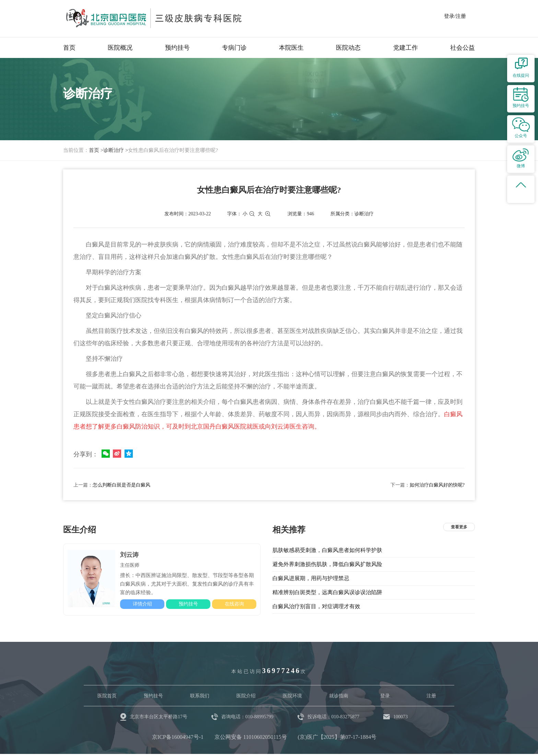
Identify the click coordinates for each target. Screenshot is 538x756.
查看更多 (459, 527)
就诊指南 (339, 696)
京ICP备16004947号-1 (178, 737)
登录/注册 (455, 16)
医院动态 (348, 48)
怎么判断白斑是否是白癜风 (121, 485)
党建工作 (406, 48)
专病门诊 (234, 48)
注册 (431, 696)
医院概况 (120, 48)
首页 (69, 48)
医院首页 (107, 696)
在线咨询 (234, 604)
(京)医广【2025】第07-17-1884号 (337, 737)
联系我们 (200, 696)
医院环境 (292, 696)
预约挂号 (177, 48)
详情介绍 (142, 604)
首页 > (96, 150)
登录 (385, 696)
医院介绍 (246, 696)
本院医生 (291, 48)
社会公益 (463, 48)
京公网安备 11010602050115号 (251, 737)
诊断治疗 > (116, 150)
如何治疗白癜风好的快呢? (437, 485)
